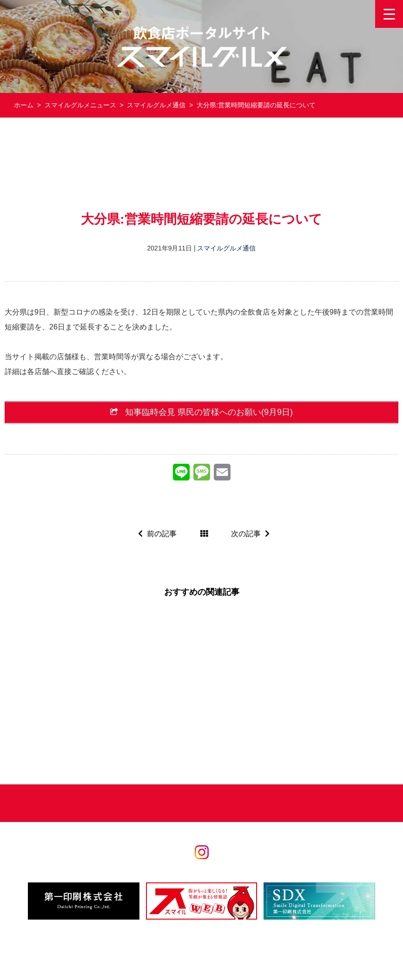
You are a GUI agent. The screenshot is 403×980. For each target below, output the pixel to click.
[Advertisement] (202, 164)
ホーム (24, 105)
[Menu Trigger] (389, 14)
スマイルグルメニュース (80, 105)
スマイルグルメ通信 (156, 105)
